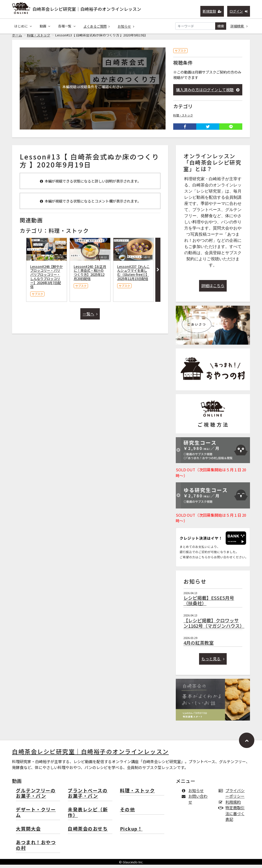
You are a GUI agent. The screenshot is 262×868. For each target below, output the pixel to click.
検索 (221, 26)
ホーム (17, 38)
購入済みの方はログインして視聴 (208, 93)
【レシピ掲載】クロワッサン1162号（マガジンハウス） (214, 626)
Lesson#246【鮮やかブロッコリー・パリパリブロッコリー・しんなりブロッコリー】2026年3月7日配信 (46, 280)
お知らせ (126, 26)
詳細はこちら (213, 289)
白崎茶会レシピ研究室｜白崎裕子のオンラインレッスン (87, 9)
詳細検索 (239, 26)
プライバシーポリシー (233, 797)
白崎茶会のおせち (88, 832)
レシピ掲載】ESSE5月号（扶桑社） (209, 604)
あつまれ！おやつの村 (36, 849)
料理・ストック (39, 38)
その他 (128, 813)
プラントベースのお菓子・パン (88, 797)
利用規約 (231, 805)
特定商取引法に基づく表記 (233, 817)
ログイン (239, 11)
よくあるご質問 (97, 26)
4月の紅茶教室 (199, 646)
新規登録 (212, 11)
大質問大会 (28, 832)
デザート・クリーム (36, 816)
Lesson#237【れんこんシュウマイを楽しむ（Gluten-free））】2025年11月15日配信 (133, 276)
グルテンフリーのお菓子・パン (36, 797)
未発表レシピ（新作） (88, 816)
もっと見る (213, 662)
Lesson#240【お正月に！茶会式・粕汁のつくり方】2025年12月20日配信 (90, 276)
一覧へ (90, 317)
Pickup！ (131, 832)
